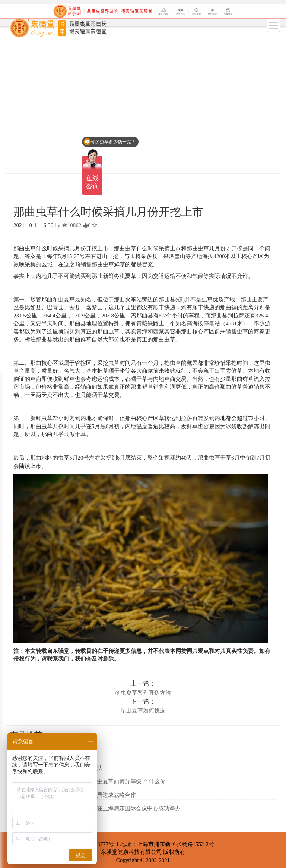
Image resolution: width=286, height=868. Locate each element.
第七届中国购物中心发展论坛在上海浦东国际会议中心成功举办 (102, 808)
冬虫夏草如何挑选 (143, 711)
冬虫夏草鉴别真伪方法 (143, 693)
